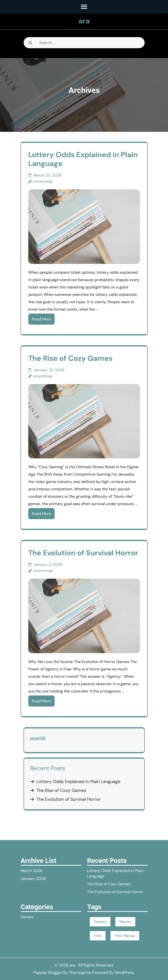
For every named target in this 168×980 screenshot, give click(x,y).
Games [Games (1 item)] (100, 922)
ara (84, 21)
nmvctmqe (43, 181)
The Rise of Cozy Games (70, 358)
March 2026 (32, 871)
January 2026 (33, 879)
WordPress (124, 972)
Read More (41, 319)
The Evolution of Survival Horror (83, 553)
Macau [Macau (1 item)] (125, 922)
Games (27, 917)
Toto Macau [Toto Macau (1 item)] (125, 936)
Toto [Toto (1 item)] (98, 936)
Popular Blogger (48, 972)
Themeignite (80, 972)
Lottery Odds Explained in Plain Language (83, 159)
